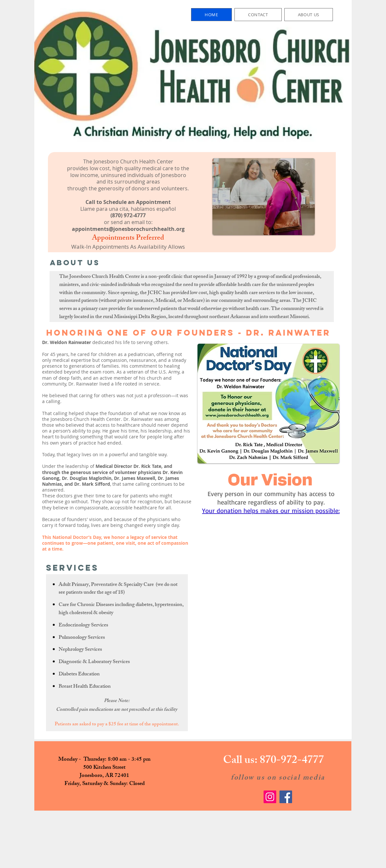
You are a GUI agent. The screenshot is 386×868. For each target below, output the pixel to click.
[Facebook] (286, 797)
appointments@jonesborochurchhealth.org (128, 229)
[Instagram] (270, 797)
